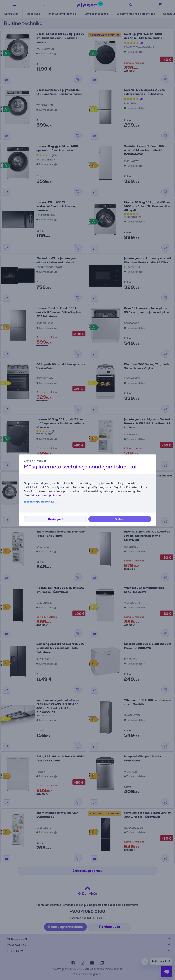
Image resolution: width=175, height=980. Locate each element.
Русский (41, 461)
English (28, 461)
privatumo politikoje (48, 495)
